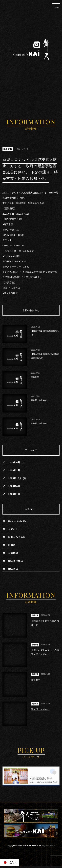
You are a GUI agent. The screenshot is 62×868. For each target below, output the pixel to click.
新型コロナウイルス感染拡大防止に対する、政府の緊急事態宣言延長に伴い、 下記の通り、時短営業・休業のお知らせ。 (30, 169)
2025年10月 (15, 479)
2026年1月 (14, 471)
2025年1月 (14, 495)
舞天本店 (13, 570)
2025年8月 (14, 487)
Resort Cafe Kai (18, 522)
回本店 (12, 546)
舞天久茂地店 (16, 562)
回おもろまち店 (17, 538)
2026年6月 (14, 463)
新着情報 (8, 149)
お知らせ (13, 530)
